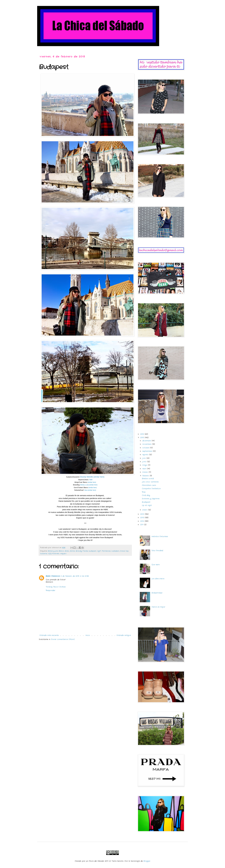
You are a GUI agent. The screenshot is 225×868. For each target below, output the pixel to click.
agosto (146, 455)
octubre (146, 448)
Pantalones (106, 551)
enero (145, 510)
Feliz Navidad (157, 551)
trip (127, 551)
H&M (91, 480)
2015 (142, 438)
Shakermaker (157, 593)
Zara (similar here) (90, 490)
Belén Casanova (53, 576)
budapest (92, 551)
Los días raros (158, 579)
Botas (73, 551)
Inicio (88, 635)
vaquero (63, 554)
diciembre (147, 441)
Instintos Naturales (160, 536)
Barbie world (148, 479)
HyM (99, 551)
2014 (143, 514)
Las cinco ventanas (150, 482)
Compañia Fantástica (151, 489)
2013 (142, 518)
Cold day (146, 495)
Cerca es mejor (158, 607)
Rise (144, 492)
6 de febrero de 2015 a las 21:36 (75, 576)
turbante (44, 554)
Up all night (147, 505)
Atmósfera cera (149, 485)
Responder (51, 590)
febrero (146, 476)
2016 (142, 434)
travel (122, 551)
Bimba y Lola (53, 551)
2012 (142, 521)
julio (144, 458)
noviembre (147, 444)
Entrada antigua (124, 635)
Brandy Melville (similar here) (92, 477)
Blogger (147, 861)
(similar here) (92, 482)
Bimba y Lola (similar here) (89, 485)
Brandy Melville (82, 551)
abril (145, 469)
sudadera (115, 551)
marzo (146, 472)
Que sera (156, 565)
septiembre (148, 451)
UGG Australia (54, 554)
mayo (145, 465)
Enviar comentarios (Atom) (63, 639)
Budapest (146, 502)
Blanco (61, 551)
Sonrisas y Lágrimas (151, 499)
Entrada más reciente (49, 635)
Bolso (67, 551)
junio (145, 462)
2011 (142, 525)
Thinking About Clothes (56, 587)
